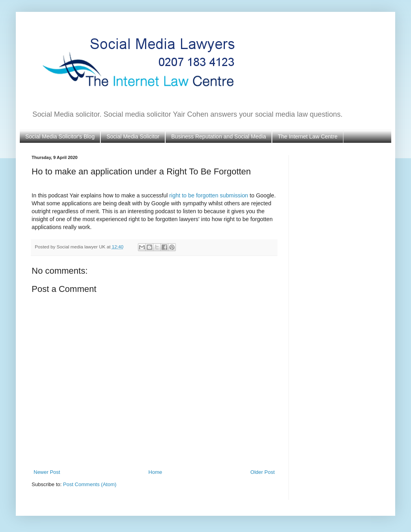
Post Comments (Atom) (90, 484)
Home (156, 472)
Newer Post (47, 472)
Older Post (263, 472)
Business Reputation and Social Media (219, 136)
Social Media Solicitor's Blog (60, 136)
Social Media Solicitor (133, 136)
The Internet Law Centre (308, 136)
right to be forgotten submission (208, 195)
